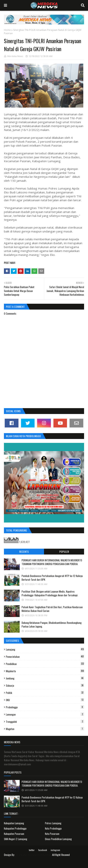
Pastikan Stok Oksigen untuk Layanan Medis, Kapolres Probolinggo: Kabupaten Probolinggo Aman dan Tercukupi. (50, 593)
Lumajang (45, 649)
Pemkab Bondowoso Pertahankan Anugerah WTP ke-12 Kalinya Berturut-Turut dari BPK (52, 578)
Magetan (45, 729)
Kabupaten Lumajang (14, 823)
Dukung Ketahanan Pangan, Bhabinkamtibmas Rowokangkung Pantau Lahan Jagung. (52, 625)
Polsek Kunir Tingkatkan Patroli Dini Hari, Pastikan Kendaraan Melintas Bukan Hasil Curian (52, 609)
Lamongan (45, 714)
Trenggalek (45, 722)
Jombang (45, 678)
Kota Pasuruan (52, 834)
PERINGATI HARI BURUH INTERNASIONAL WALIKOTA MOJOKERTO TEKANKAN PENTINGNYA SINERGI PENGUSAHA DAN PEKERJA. (52, 562)
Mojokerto (45, 671)
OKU (45, 700)
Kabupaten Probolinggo (15, 828)
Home (7, 30)
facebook (43, 850)
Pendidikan (45, 664)
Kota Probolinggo (53, 828)
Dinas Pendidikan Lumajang (58, 839)
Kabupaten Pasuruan (14, 834)
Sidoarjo (45, 685)
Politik (45, 693)
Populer (64, 552)
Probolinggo (45, 707)
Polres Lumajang (53, 823)
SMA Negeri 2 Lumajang (16, 839)
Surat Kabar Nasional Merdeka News (33, 855)
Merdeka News (15, 56)
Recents (24, 552)
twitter (32, 850)
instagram (55, 850)
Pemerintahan (45, 657)
